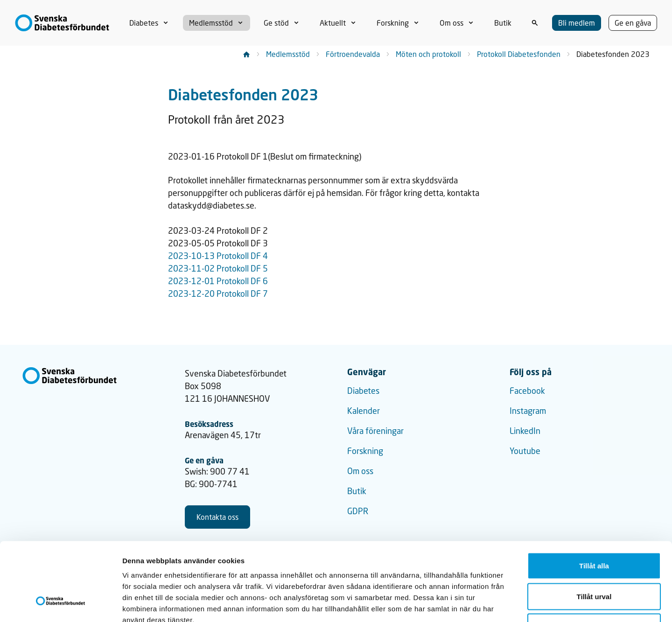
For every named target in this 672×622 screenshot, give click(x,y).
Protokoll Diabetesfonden (519, 54)
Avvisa (594, 561)
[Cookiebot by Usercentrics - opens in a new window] (60, 604)
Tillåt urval (594, 530)
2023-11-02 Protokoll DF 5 (218, 268)
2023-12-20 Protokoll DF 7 (218, 294)
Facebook (527, 391)
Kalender (364, 411)
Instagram (528, 411)
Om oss (360, 471)
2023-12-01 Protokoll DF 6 (218, 281)
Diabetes (363, 391)
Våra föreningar (375, 431)
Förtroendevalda (353, 54)
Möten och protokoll (428, 54)
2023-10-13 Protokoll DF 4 (218, 256)
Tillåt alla (594, 500)
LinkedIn (525, 431)
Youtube (525, 451)
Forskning (365, 451)
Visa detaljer (507, 604)
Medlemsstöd (288, 54)
